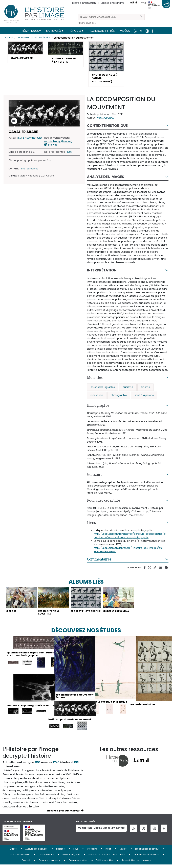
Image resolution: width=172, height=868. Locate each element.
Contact (26, 864)
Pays (76, 852)
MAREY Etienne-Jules (30, 140)
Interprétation (102, 272)
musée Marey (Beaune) (58, 143)
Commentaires (99, 561)
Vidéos (125, 31)
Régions (60, 852)
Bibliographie (98, 407)
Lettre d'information (84, 3)
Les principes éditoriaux (147, 852)
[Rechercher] (107, 17)
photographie (119, 397)
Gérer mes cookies (78, 864)
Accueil (9, 38)
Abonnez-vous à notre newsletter (101, 831)
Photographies (30, 171)
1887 (70, 154)
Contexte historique (107, 128)
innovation (97, 397)
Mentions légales (71, 858)
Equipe (123, 852)
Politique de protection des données (107, 858)
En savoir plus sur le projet (64, 814)
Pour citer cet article (104, 502)
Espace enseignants (113, 3)
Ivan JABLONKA (105, 120)
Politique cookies (105, 864)
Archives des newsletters (146, 858)
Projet (108, 852)
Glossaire (95, 476)
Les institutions (46, 858)
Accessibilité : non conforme (136, 864)
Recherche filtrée (102, 31)
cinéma (145, 389)
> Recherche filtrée (87, 23)
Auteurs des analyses (36, 852)
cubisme (128, 389)
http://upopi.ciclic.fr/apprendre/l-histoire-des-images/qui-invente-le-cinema (129, 552)
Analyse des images (106, 179)
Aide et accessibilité (20, 858)
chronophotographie (103, 389)
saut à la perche (144, 397)
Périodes (75, 31)
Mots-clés (54, 31)
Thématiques (29, 31)
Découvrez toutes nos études (35, 38)
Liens (91, 525)
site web (53, 147)
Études (13, 852)
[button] (25, 53)
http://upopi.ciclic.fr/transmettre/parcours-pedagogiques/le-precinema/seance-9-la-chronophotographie (130, 538)
